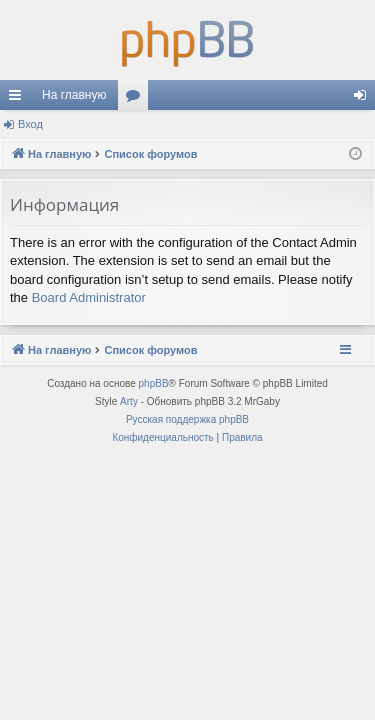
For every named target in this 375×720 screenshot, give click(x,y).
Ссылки (19, 99)
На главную (74, 95)
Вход (30, 124)
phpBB (154, 383)
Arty (129, 401)
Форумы (137, 99)
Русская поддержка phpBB (187, 419)
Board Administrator (89, 297)
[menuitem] (162, 438)
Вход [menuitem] (364, 99)
